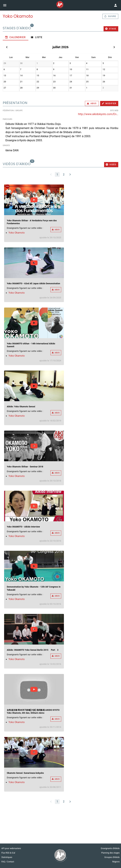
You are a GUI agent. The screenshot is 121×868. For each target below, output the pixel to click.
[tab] (16, 37)
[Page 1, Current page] (57, 174)
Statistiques (7, 857)
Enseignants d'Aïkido (110, 848)
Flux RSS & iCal (8, 853)
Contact (11, 862)
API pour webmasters (11, 848)
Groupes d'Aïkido (112, 857)
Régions (116, 862)
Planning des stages (110, 853)
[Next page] (70, 174)
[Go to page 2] (64, 174)
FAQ (4, 862)
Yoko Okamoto (17, 233)
